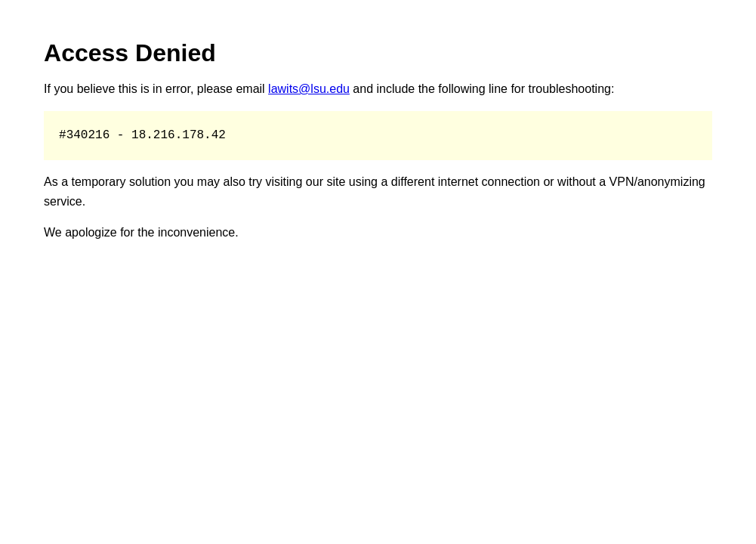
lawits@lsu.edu (309, 89)
